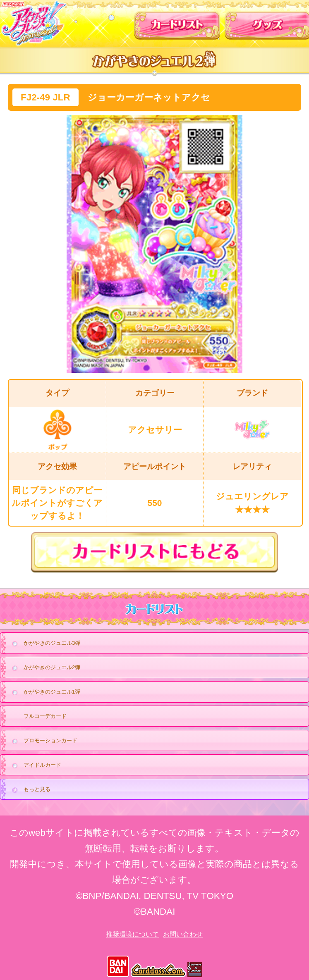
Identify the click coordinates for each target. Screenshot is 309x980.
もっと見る (29, 790)
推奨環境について (132, 934)
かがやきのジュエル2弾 (44, 668)
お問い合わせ (183, 934)
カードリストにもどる (155, 552)
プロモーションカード (42, 741)
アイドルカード (34, 765)
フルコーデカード (45, 716)
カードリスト (177, 22)
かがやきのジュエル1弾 (44, 692)
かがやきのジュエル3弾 (44, 644)
